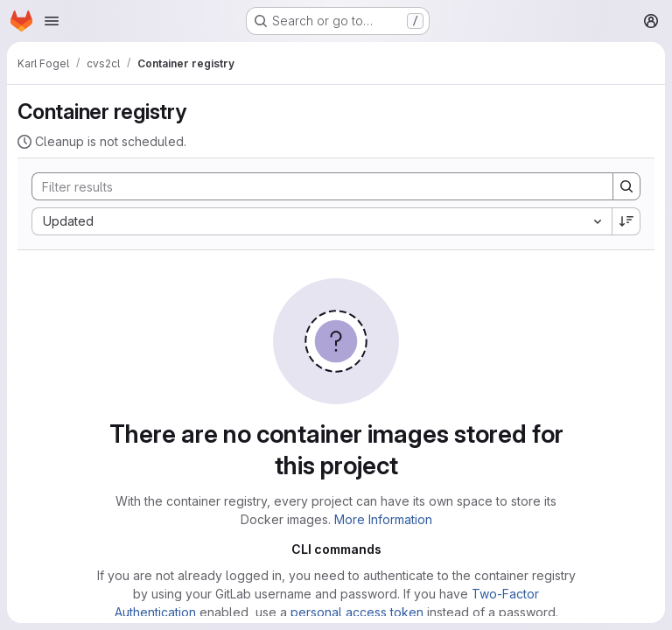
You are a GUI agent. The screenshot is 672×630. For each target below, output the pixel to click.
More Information (383, 519)
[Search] (314, 186)
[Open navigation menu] (52, 21)
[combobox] (322, 221)
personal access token (357, 612)
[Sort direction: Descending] (626, 221)
